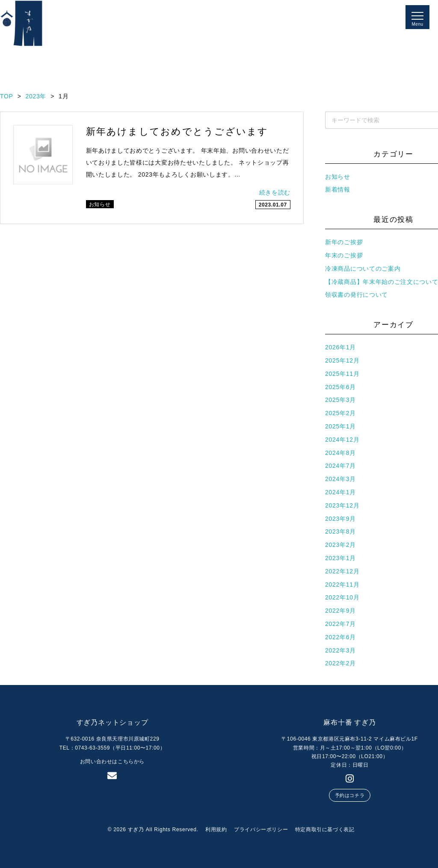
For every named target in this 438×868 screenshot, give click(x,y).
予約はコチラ (350, 795)
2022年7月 (340, 624)
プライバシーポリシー (261, 830)
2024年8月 (340, 453)
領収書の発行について (357, 295)
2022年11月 (342, 585)
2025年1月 (340, 426)
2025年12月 (342, 360)
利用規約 (216, 830)
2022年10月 (342, 597)
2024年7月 (340, 466)
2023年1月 (340, 558)
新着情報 (338, 189)
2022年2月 (340, 663)
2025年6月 (340, 387)
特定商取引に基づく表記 (325, 830)
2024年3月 (340, 479)
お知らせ (338, 177)
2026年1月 (340, 347)
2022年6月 (340, 637)
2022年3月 (340, 650)
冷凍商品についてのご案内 (363, 269)
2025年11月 (342, 374)
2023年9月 (340, 519)
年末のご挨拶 (344, 255)
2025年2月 (340, 413)
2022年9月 (340, 611)
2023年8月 (340, 531)
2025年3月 (340, 400)
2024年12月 (342, 440)
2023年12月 (342, 505)
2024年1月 (340, 492)
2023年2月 (340, 545)
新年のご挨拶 (344, 242)
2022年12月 (342, 571)
